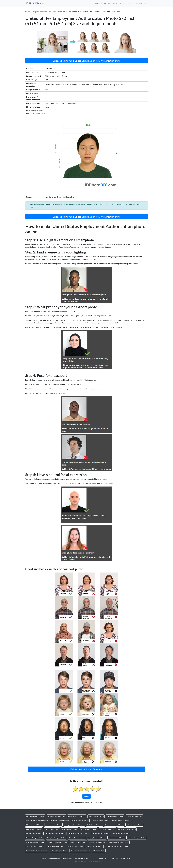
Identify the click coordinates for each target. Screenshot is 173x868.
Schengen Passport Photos (136, 838)
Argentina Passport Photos (35, 816)
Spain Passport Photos (78, 842)
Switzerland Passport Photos (119, 842)
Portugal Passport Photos (97, 838)
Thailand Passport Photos (75, 846)
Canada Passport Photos (115, 816)
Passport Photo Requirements (43, 12)
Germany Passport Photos (120, 821)
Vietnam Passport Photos (59, 851)
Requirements (55, 858)
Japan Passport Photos (70, 829)
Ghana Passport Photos (34, 825)
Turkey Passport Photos (95, 846)
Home (28, 12)
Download (142, 3)
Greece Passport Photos (53, 825)
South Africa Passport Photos (58, 842)
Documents (68, 858)
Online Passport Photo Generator (86, 769)
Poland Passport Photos (77, 838)
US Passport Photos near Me (80, 851)
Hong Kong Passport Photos (74, 825)
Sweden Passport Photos (98, 842)
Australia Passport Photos (56, 816)
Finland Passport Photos (80, 821)
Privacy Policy (126, 858)
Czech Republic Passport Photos (37, 821)
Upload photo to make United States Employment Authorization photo (86, 61)
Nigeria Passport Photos (101, 833)
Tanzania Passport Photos (54, 846)
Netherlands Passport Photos (56, 833)
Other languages (82, 858)
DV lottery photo (99, 851)
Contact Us (113, 858)
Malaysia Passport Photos (127, 829)
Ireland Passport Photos (134, 825)
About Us (102, 858)
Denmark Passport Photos (60, 821)
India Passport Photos (94, 825)
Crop (119, 3)
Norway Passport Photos (120, 833)
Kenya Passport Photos (89, 829)
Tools (93, 858)
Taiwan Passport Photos (34, 846)
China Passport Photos (134, 816)
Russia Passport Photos (116, 838)
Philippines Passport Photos (56, 838)
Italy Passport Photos (52, 829)
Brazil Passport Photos (96, 816)
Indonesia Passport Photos (114, 825)
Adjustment (129, 3)
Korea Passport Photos (107, 829)
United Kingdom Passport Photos (117, 846)
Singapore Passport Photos (35, 842)
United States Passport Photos (37, 851)
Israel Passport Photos (34, 829)
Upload (111, 3)
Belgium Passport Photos (77, 816)
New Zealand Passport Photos (79, 833)
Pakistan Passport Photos (35, 838)
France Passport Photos (100, 821)
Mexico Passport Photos (34, 833)
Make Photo (100, 3)
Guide (44, 858)
